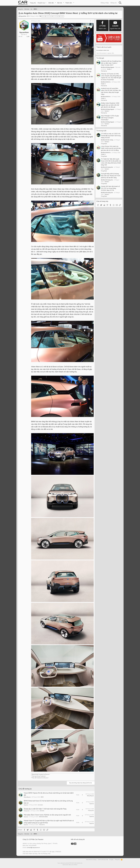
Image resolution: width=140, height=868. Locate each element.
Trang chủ (33, 3)
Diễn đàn (51, 3)
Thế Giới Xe (42, 825)
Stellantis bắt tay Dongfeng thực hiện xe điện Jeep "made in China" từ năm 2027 (111, 63)
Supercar (26, 805)
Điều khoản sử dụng (91, 860)
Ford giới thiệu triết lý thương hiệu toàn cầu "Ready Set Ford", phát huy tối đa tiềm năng (111, 176)
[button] (42, 3)
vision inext (49, 16)
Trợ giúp (111, 860)
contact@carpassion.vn (33, 848)
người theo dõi (115, 25)
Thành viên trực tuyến (104, 47)
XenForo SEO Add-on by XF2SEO (70, 865)
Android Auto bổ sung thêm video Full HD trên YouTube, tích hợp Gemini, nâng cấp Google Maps (111, 91)
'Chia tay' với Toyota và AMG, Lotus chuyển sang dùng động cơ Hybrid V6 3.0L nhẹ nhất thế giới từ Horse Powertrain (111, 77)
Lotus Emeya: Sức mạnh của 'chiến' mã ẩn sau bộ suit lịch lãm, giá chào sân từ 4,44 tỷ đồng (111, 148)
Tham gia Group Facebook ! (39, 776)
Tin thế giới (100, 58)
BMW (42, 797)
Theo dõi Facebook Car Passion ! (40, 778)
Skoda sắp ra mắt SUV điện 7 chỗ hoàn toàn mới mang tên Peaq (45, 809)
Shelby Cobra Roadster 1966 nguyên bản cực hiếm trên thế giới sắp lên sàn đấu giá (110, 105)
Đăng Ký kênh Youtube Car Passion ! (41, 774)
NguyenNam (23, 16)
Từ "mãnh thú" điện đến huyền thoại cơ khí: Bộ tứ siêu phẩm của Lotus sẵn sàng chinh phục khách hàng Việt (111, 162)
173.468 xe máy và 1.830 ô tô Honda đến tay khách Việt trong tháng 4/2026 (111, 136)
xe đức (62, 16)
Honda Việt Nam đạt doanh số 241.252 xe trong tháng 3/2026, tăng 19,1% (110, 188)
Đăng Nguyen (27, 797)
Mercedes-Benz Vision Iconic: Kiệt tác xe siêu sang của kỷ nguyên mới (47, 815)
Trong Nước (104, 144)
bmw (43, 16)
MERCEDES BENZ (43, 817)
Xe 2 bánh (40, 805)
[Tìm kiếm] (120, 3)
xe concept (56, 16)
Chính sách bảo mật (103, 860)
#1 (93, 21)
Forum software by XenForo (70, 863)
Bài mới (60, 3)
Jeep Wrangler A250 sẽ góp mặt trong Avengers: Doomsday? (110, 118)
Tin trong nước (101, 131)
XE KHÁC (42, 811)
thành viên (102, 25)
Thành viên (69, 3)
